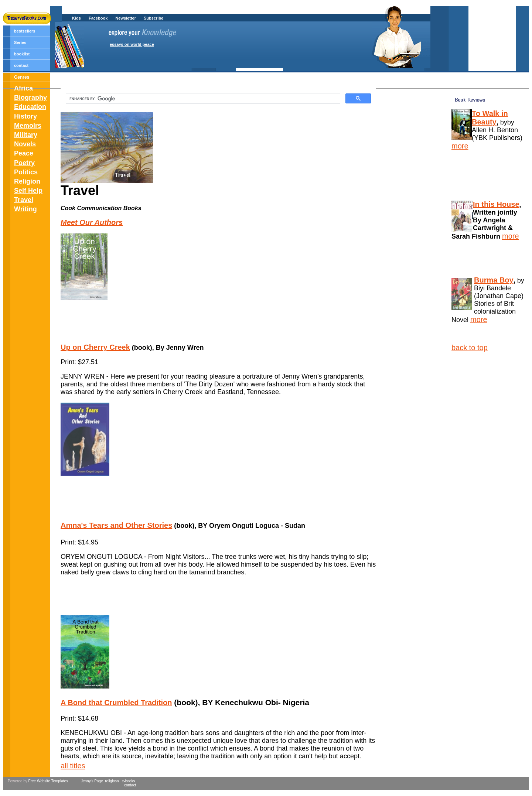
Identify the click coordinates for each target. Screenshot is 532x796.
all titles (73, 766)
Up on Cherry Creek (95, 347)
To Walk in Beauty (490, 118)
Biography (30, 98)
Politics (26, 172)
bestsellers (25, 31)
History (25, 116)
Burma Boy (494, 280)
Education (30, 107)
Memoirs (28, 126)
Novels (25, 144)
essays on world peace (132, 44)
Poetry (24, 163)
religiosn (111, 781)
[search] (202, 99)
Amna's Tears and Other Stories (116, 525)
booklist (22, 54)
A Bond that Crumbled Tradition (116, 703)
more (460, 146)
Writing (25, 209)
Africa (23, 88)
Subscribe (154, 18)
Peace (24, 153)
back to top (470, 348)
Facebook (98, 18)
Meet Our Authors (92, 222)
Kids (76, 18)
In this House (496, 204)
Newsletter (126, 18)
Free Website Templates (48, 781)
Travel (24, 200)
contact (21, 65)
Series (20, 42)
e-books (129, 781)
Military (26, 135)
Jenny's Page (92, 781)
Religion (27, 181)
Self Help (28, 191)
